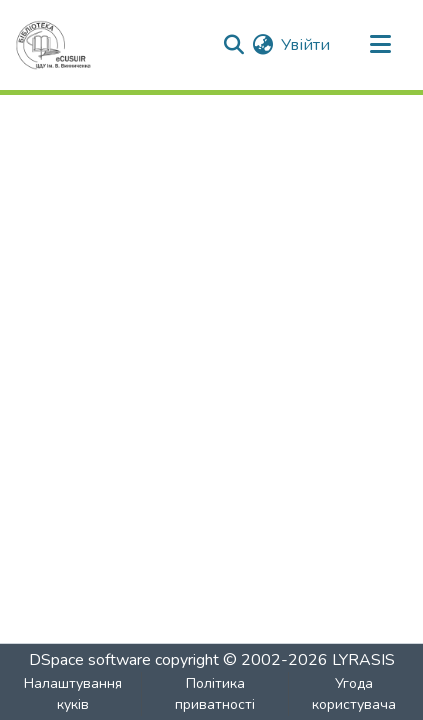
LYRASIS (363, 660)
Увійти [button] (306, 45)
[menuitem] (262, 45)
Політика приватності (215, 694)
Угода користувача (354, 694)
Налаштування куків (73, 694)
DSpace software (90, 660)
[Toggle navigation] (380, 45)
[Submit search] (233, 45)
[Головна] (53, 45)
